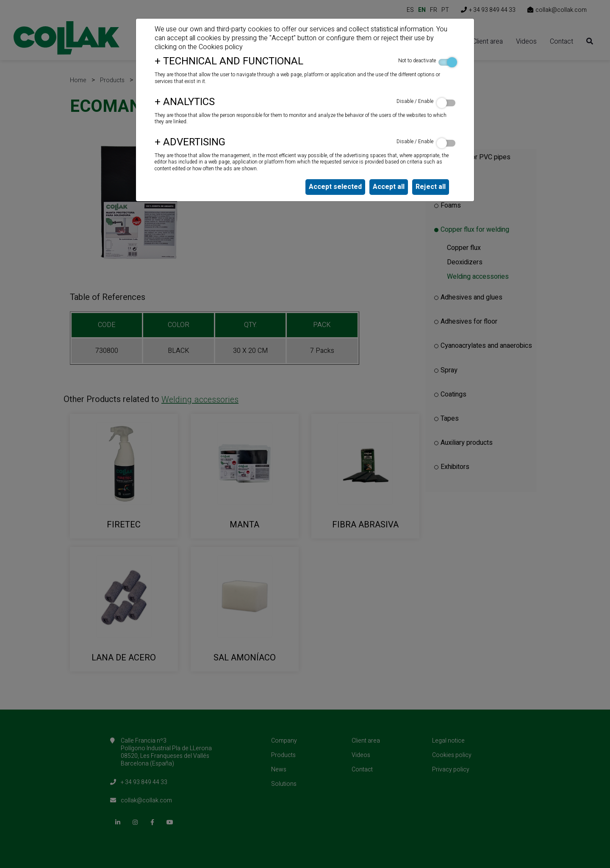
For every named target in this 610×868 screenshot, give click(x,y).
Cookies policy (221, 47)
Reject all (431, 187)
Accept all (389, 187)
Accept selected (335, 187)
